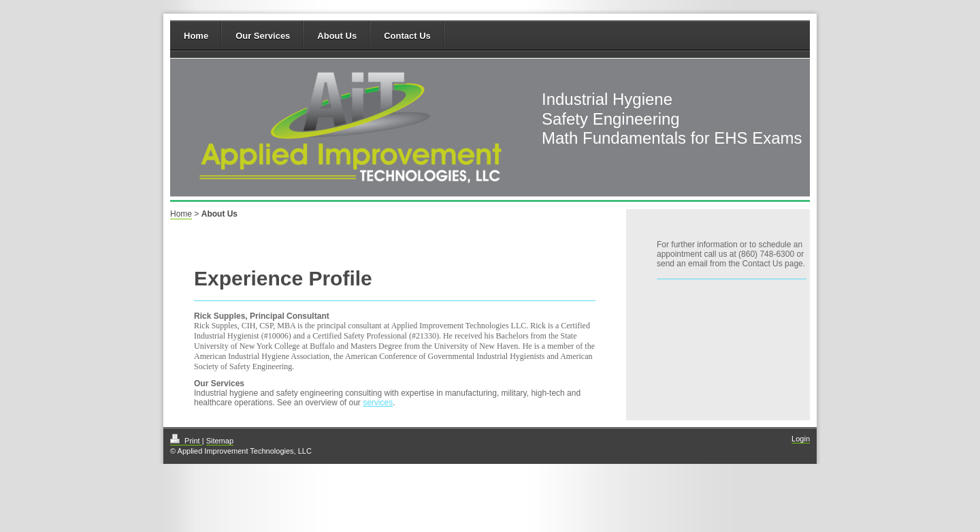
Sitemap (220, 441)
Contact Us (407, 36)
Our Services (263, 36)
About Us (337, 36)
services (378, 403)
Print (186, 441)
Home (196, 36)
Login (801, 439)
